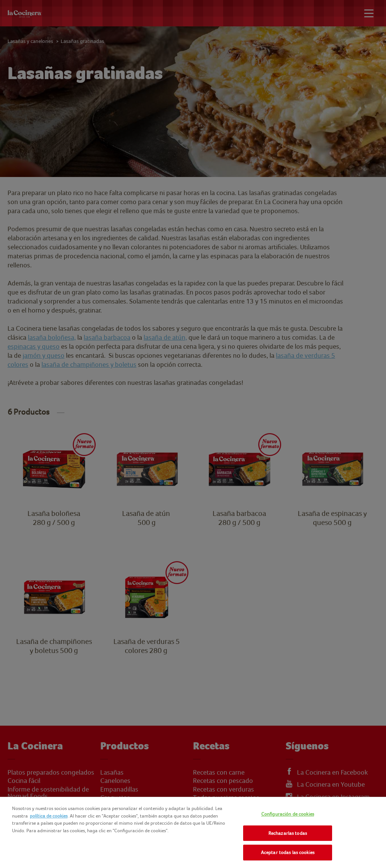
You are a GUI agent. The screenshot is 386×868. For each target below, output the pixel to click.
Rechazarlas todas (288, 833)
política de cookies (49, 816)
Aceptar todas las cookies (288, 852)
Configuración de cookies (288, 814)
